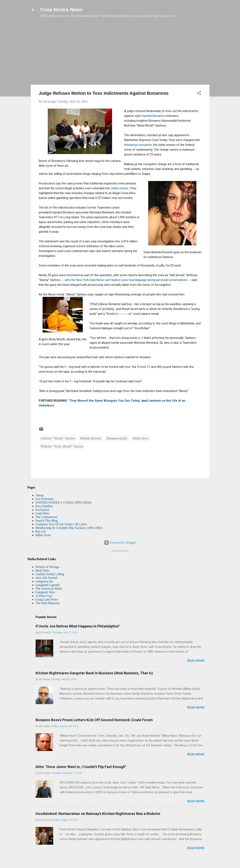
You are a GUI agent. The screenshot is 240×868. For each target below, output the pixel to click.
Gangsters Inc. (45, 581)
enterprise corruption (138, 145)
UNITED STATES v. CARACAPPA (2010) (63, 502)
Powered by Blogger (120, 542)
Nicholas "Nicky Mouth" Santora (62, 446)
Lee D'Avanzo (45, 499)
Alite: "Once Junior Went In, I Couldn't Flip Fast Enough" (81, 767)
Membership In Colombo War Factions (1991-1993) (69, 528)
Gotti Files (42, 513)
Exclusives (42, 510)
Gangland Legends (48, 585)
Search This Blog (47, 521)
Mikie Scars (43, 535)
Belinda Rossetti (91, 438)
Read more (196, 661)
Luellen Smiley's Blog (50, 574)
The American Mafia (49, 589)
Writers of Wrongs (47, 567)
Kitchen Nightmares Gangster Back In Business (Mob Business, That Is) (94, 673)
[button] (199, 94)
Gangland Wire (45, 592)
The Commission (47, 517)
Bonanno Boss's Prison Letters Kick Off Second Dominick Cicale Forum (94, 720)
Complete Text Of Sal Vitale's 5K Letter (61, 524)
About (40, 495)
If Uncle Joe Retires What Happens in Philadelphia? (78, 626)
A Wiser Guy (44, 596)
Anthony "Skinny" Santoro (58, 438)
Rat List (41, 531)
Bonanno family (117, 438)
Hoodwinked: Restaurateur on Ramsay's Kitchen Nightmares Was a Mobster (98, 814)
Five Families (44, 506)
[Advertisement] (120, 53)
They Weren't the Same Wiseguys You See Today (104, 401)
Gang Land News (47, 599)
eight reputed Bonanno (150, 116)
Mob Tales (42, 570)
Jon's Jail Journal (46, 578)
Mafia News (141, 438)
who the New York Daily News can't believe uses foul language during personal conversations (126, 280)
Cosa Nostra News (62, 10)
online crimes (120, 188)
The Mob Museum (47, 603)
